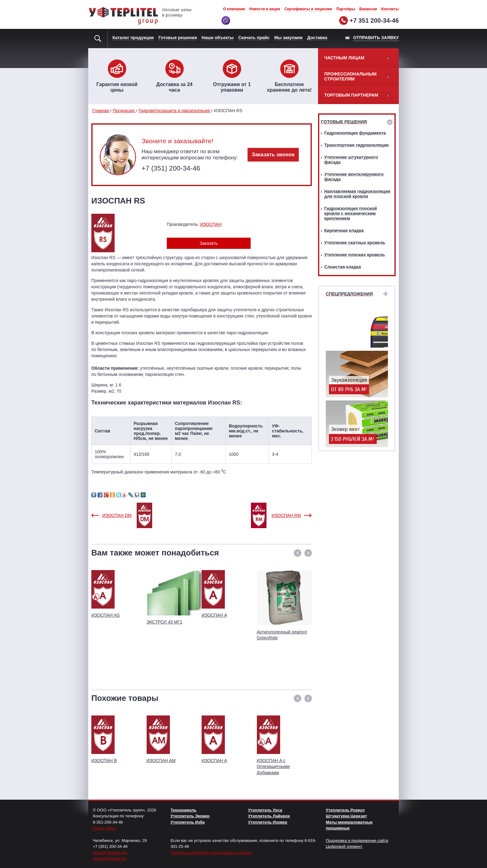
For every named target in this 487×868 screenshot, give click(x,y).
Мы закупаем (288, 38)
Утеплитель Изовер (268, 822)
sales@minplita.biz (110, 859)
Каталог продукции (133, 38)
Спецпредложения (349, 294)
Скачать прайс (254, 38)
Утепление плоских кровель (355, 255)
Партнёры (346, 9)
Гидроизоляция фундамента (355, 133)
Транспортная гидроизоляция (356, 145)
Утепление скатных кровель (355, 243)
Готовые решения (178, 38)
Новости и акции (265, 9)
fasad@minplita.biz (110, 853)
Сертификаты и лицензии (308, 9)
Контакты (390, 9)
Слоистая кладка (343, 267)
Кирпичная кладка (344, 231)
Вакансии (368, 9)
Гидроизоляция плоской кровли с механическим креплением (350, 213)
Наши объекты (218, 38)
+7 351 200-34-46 (374, 21)
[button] (298, 553)
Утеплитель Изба (188, 822)
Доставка (317, 38)
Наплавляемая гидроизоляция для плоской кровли (357, 194)
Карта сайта (104, 828)
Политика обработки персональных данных (211, 853)
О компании (234, 9)
